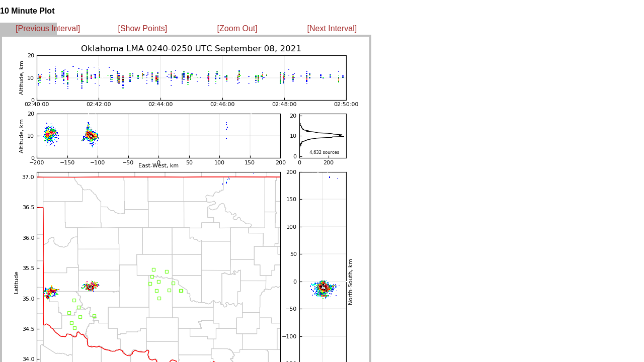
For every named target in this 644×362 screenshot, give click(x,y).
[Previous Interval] (48, 28)
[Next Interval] (332, 28)
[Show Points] (142, 28)
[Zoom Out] (237, 28)
